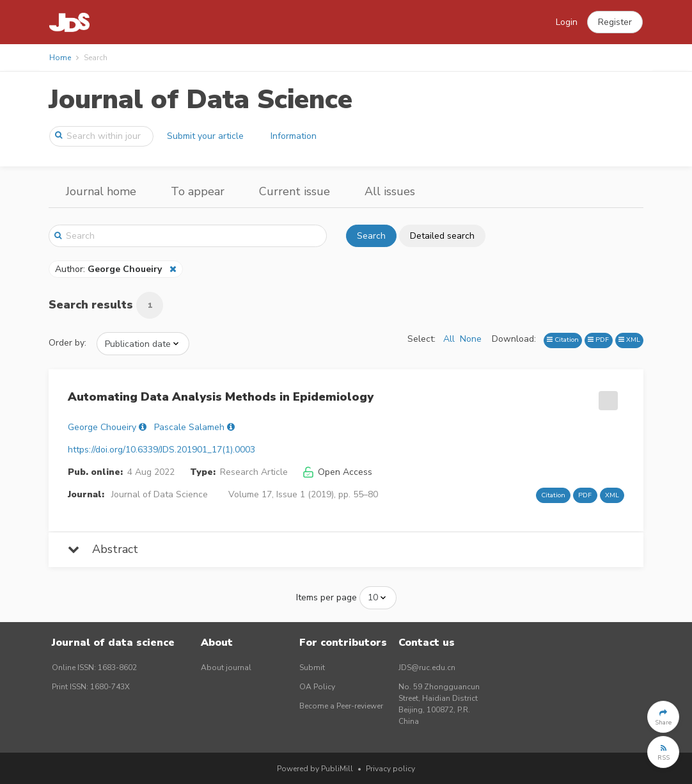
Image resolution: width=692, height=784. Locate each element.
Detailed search (442, 236)
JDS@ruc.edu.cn (427, 668)
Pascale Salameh (189, 427)
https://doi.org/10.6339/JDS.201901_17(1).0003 (161, 450)
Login (567, 22)
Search (371, 236)
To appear (198, 191)
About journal (226, 668)
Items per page (326, 597)
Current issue (295, 191)
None (471, 339)
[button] (615, 22)
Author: (110, 269)
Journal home (101, 191)
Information (294, 136)
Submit (312, 668)
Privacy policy (390, 769)
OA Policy (317, 687)
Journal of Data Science (201, 100)
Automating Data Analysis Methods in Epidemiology (221, 397)
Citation (563, 340)
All (449, 339)
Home (60, 58)
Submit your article (205, 136)
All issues (390, 191)
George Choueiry (102, 427)
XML (629, 340)
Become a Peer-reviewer (341, 706)
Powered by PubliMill (315, 769)
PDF (598, 340)
